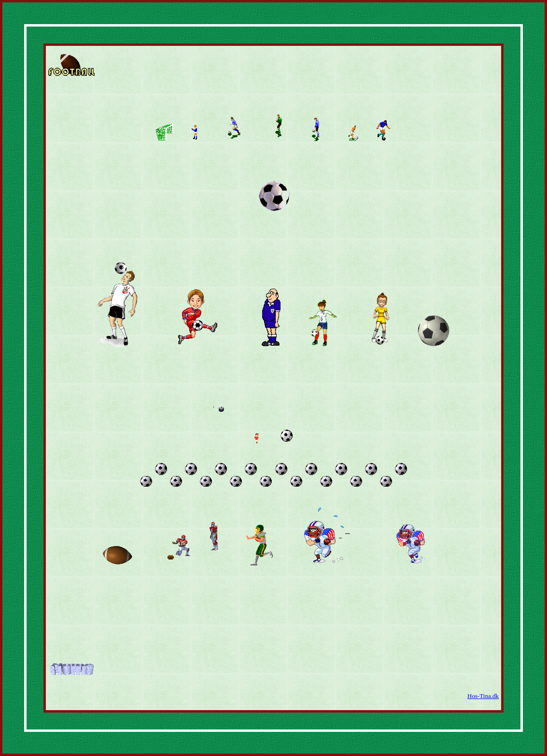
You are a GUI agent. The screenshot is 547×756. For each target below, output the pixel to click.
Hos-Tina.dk (483, 696)
